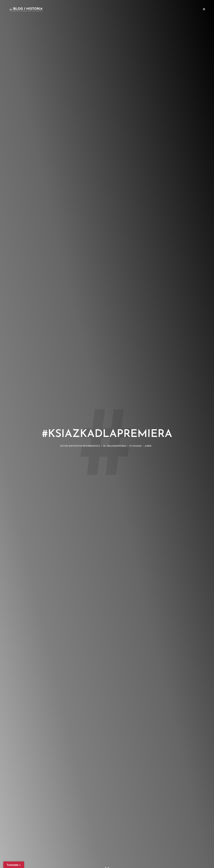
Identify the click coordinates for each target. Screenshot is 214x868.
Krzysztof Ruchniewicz (84, 446)
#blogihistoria (116, 446)
